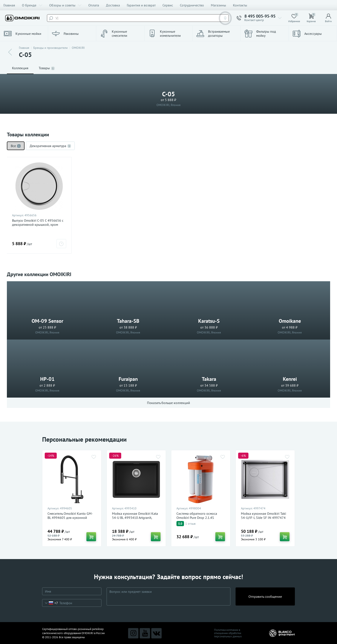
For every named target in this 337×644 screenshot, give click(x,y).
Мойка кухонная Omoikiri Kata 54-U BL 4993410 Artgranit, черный (135, 518)
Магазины (218, 5)
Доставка (113, 5)
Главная (9, 5)
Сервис (168, 5)
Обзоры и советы (65, 5)
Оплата (94, 5)
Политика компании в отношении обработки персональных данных (228, 633)
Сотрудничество (192, 5)
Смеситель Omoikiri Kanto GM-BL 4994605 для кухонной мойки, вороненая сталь (70, 518)
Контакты (240, 5)
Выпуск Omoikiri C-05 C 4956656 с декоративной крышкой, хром (38, 223)
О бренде (32, 5)
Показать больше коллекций (168, 403)
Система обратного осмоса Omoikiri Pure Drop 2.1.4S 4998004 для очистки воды (197, 518)
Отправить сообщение (265, 596)
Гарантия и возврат (141, 5)
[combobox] (50, 603)
